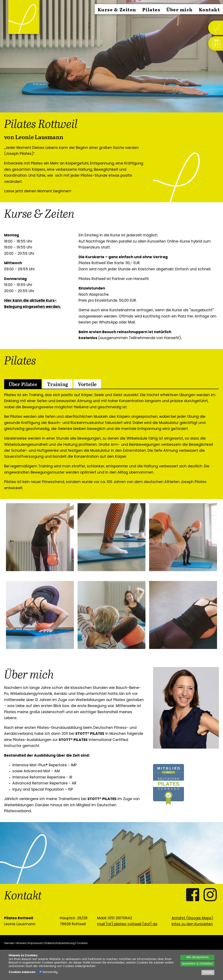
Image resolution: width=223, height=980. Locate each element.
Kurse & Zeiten (117, 9)
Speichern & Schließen (197, 964)
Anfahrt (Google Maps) (192, 918)
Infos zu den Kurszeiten (192, 924)
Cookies (82, 943)
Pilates (151, 9)
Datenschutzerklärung (60, 943)
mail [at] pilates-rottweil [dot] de (127, 924)
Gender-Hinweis (15, 943)
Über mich (180, 9)
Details (208, 972)
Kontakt (210, 9)
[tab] (23, 384)
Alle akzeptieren (197, 957)
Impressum (36, 943)
